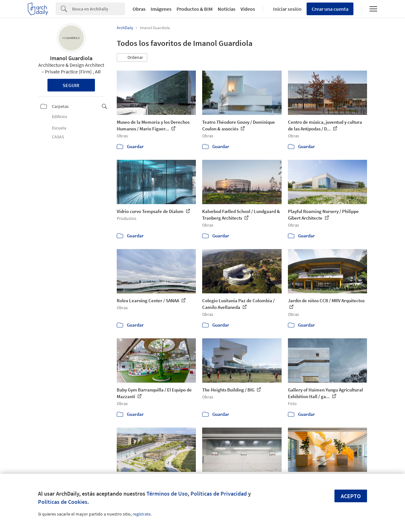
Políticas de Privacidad (219, 494)
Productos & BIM (195, 9)
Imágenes (161, 9)
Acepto (351, 496)
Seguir (71, 85)
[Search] (99, 9)
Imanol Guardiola (71, 58)
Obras (139, 9)
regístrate (142, 514)
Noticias (227, 9)
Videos (248, 9)
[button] (132, 58)
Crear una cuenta (330, 9)
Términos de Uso (167, 494)
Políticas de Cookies (63, 502)
